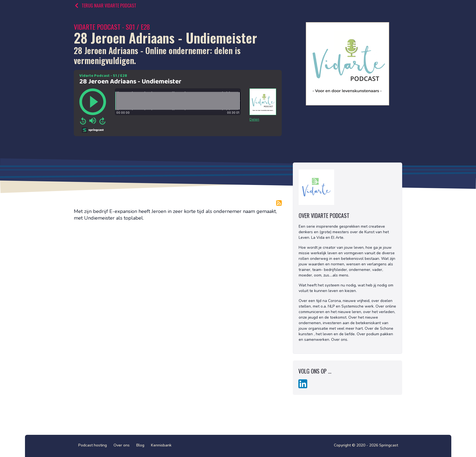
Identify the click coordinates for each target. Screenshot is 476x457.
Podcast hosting (93, 445)
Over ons (122, 445)
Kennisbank (161, 445)
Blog (140, 445)
